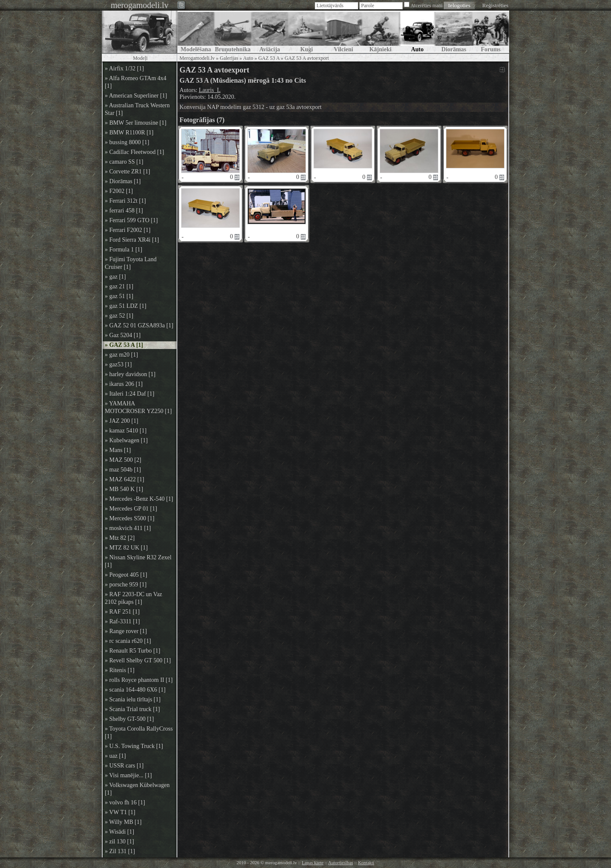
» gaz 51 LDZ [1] (126, 306)
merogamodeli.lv (140, 5)
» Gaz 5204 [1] (123, 335)
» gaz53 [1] (118, 364)
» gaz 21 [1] (119, 286)
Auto (248, 58)
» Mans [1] (118, 450)
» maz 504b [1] (123, 470)
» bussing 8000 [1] (127, 142)
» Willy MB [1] (123, 822)
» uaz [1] (115, 756)
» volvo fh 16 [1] (125, 802)
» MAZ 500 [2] (123, 460)
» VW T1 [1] (120, 812)
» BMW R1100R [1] (129, 133)
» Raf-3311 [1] (122, 621)
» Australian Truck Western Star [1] (137, 109)
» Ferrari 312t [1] (125, 201)
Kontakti (366, 862)
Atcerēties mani (426, 6)
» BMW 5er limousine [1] (136, 123)
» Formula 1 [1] (123, 250)
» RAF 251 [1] (122, 612)
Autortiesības (341, 862)
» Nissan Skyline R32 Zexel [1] (138, 561)
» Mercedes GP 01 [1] (131, 509)
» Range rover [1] (126, 631)
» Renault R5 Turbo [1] (133, 651)
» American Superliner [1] (136, 96)
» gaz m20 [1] (121, 355)
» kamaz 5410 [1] (126, 431)
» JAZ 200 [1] (122, 421)
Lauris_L (210, 90)
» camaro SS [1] (124, 162)
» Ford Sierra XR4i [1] (132, 240)
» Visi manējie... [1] (128, 775)
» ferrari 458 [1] (124, 211)
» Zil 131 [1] (120, 851)
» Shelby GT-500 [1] (129, 719)
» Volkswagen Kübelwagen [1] (137, 789)
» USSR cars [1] (124, 766)
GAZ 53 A (269, 58)
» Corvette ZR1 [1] (128, 172)
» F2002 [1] (119, 191)
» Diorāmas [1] (123, 181)
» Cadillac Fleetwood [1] (135, 152)
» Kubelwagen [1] (126, 440)
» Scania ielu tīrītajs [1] (133, 699)
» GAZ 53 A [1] (124, 345)
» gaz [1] (115, 277)
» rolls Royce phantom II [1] (139, 680)
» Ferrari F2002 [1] (128, 230)
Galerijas (229, 58)
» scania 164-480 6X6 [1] (135, 690)
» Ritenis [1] (120, 670)
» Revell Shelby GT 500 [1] (138, 660)
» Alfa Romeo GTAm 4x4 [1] (136, 82)
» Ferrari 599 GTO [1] (131, 220)
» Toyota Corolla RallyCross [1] (139, 733)
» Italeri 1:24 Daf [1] (130, 394)
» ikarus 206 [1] (124, 384)
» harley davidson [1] (130, 374)
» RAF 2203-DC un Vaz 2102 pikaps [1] (133, 598)
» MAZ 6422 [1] (125, 479)
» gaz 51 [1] (119, 296)
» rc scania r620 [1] (128, 641)
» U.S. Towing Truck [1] (134, 746)
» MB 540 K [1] (124, 489)
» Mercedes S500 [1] (130, 518)
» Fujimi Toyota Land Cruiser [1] (131, 263)
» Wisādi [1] (119, 832)
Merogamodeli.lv (197, 58)
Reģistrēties (495, 5)
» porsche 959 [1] (126, 585)
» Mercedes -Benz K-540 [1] (139, 499)
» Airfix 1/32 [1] (124, 68)
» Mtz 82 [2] (120, 538)
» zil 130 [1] (119, 841)
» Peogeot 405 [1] (126, 575)
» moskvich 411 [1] (128, 528)
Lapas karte (313, 862)
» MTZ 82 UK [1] (126, 548)
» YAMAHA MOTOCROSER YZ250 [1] (138, 407)
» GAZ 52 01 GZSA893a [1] (139, 325)
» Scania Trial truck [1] (132, 709)
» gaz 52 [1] (119, 316)
